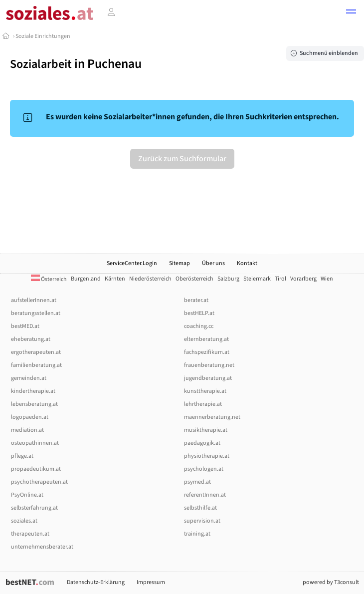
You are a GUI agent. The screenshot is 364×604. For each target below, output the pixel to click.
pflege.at (22, 456)
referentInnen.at (205, 495)
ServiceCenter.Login (132, 263)
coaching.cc (199, 326)
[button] (351, 13)
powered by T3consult (331, 582)
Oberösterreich (194, 279)
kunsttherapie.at (205, 391)
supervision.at (202, 521)
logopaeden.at (30, 417)
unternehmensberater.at (42, 547)
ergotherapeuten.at (36, 352)
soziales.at (24, 521)
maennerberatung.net (212, 417)
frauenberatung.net (209, 365)
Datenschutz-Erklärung (96, 582)
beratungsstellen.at (36, 313)
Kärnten (115, 279)
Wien (327, 279)
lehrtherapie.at (203, 404)
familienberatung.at (36, 365)
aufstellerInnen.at (34, 300)
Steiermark (257, 279)
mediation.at (27, 430)
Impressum (151, 582)
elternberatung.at (206, 339)
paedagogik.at (202, 443)
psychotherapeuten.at (39, 482)
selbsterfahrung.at (34, 508)
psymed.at (197, 482)
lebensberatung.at (34, 404)
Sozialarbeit (41, 64)
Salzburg (228, 279)
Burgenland (86, 279)
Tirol (280, 279)
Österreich (49, 279)
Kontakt (247, 263)
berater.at (196, 300)
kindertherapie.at (33, 391)
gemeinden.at (29, 378)
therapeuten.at (30, 534)
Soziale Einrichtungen (43, 36)
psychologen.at (204, 469)
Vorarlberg (303, 279)
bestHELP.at (199, 313)
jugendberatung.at (208, 378)
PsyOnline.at (27, 495)
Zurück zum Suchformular (182, 159)
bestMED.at (25, 326)
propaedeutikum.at (36, 469)
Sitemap (180, 263)
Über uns (213, 263)
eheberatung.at (31, 339)
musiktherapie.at (206, 430)
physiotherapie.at (207, 456)
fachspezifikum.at (207, 352)
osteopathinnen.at (35, 443)
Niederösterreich (150, 279)
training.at (197, 534)
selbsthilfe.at (200, 508)
